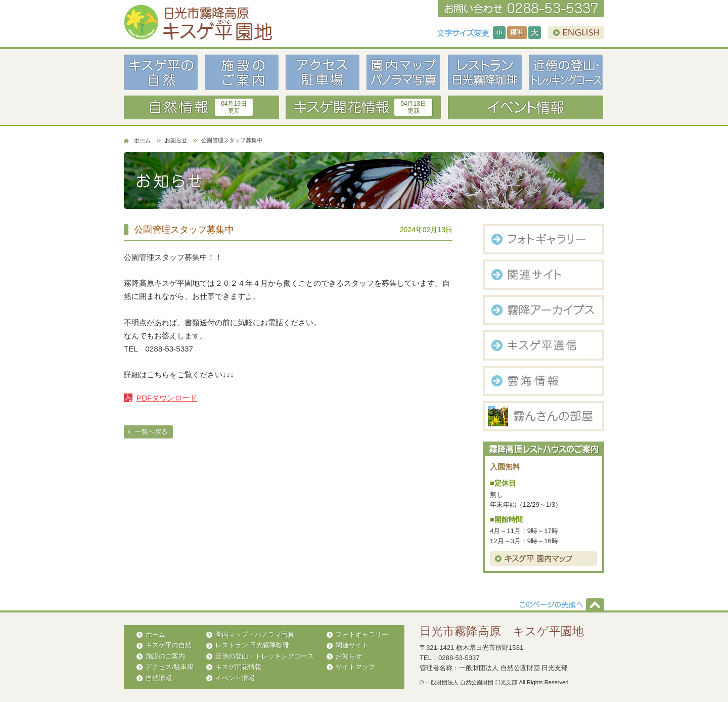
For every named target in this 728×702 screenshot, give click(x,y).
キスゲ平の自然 (169, 645)
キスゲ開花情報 (238, 667)
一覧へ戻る (151, 432)
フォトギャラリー (362, 634)
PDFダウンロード (167, 398)
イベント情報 (235, 678)
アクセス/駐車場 (170, 667)
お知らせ (176, 140)
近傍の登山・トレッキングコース (265, 656)
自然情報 (159, 678)
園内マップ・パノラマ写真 (255, 634)
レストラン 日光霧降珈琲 (253, 645)
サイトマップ (355, 667)
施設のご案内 (165, 656)
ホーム (142, 140)
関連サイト (352, 645)
